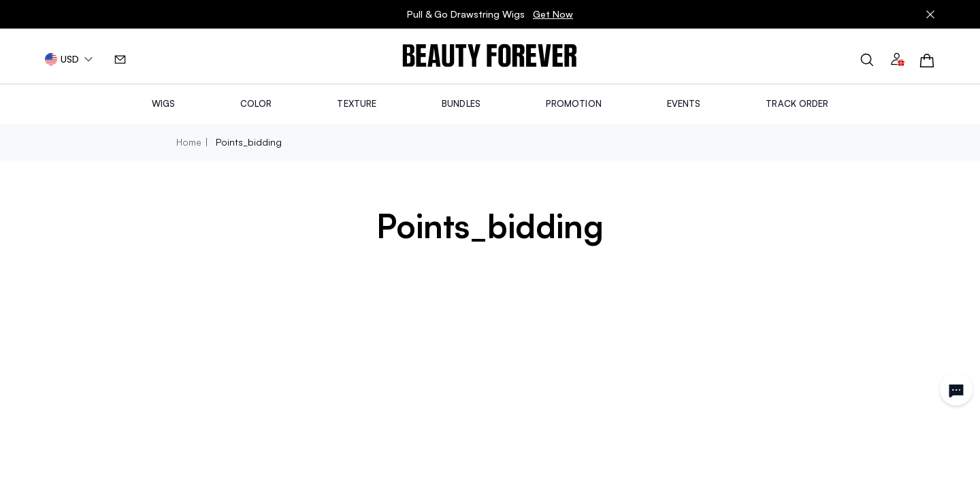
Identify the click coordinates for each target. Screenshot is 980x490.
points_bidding (249, 142)
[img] (490, 56)
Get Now (553, 14)
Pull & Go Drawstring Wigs (490, 14)
